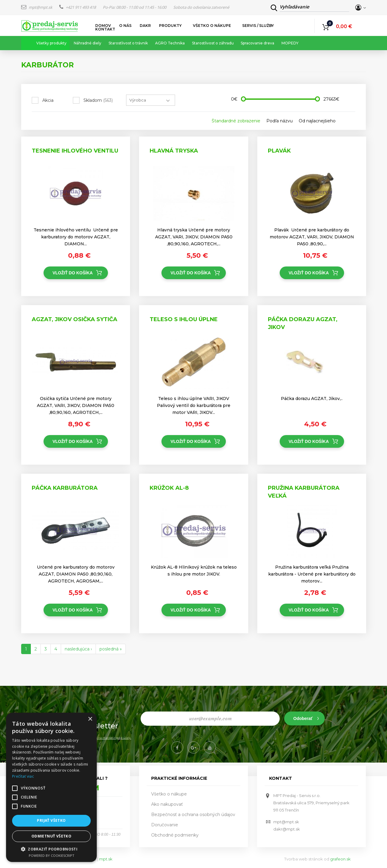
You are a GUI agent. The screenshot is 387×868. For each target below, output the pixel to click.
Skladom (98, 100)
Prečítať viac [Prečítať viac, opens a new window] (23, 776)
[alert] (51, 787)
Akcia (48, 100)
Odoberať (303, 718)
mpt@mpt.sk (37, 7)
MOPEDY (290, 43)
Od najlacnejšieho (317, 121)
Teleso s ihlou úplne (184, 319)
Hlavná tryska (174, 151)
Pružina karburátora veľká (304, 492)
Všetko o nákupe (212, 26)
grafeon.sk (340, 859)
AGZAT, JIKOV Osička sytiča (75, 319)
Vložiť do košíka (73, 273)
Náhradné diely (88, 43)
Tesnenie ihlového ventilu (75, 151)
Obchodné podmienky (175, 835)
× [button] (90, 719)
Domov (103, 26)
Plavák (279, 151)
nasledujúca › (78, 649)
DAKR (145, 26)
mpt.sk (106, 859)
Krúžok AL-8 (169, 488)
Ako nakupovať (167, 804)
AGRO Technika (170, 43)
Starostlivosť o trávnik (128, 43)
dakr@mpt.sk (287, 829)
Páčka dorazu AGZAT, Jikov (303, 323)
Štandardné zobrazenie (236, 121)
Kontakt (105, 29)
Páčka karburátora (65, 488)
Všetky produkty (51, 43)
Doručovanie (165, 825)
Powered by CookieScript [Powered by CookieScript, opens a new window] (52, 855)
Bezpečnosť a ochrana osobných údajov (193, 815)
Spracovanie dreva (257, 43)
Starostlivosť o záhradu (213, 43)
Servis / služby (258, 26)
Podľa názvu (280, 121)
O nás (125, 26)
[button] (51, 849)
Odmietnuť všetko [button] (51, 836)
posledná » (111, 649)
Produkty (171, 26)
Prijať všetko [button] (51, 820)
